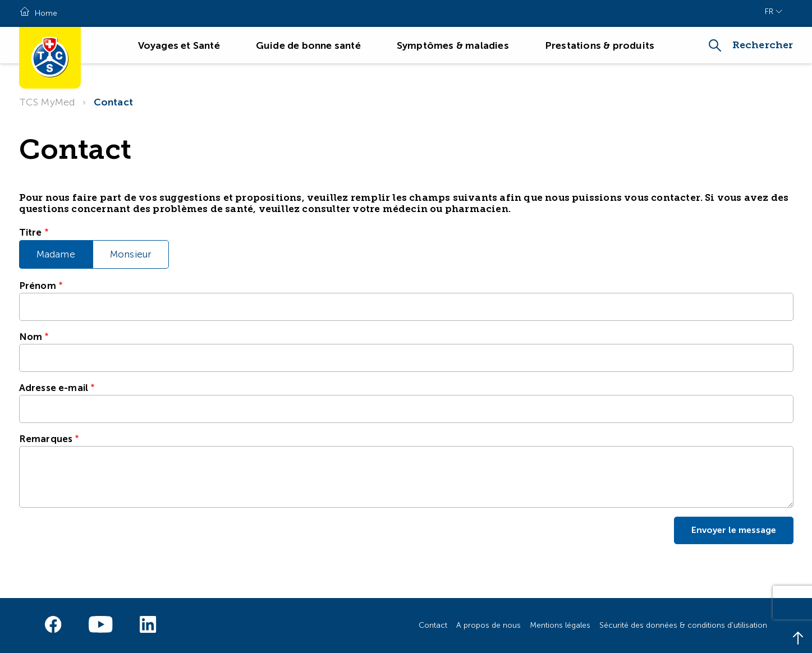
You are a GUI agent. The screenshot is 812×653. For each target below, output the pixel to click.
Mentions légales (560, 625)
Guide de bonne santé (308, 45)
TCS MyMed (47, 102)
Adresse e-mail (54, 388)
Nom (31, 337)
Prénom (38, 286)
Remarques (46, 439)
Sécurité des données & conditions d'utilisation (683, 625)
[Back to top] (798, 639)
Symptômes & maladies (453, 45)
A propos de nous (488, 625)
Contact (113, 102)
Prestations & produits (600, 45)
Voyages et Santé (179, 45)
